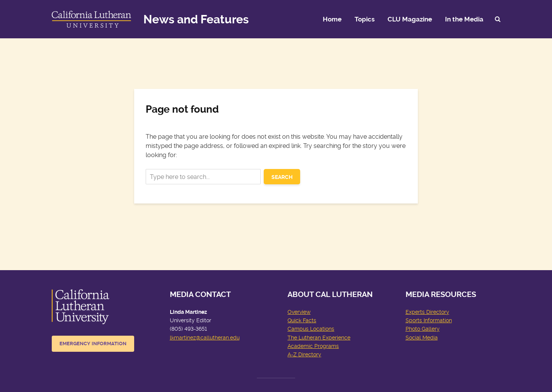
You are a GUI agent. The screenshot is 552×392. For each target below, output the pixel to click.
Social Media (422, 338)
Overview (299, 312)
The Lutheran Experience (319, 338)
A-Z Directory (304, 354)
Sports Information (429, 320)
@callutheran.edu (218, 338)
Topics (365, 19)
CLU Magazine (410, 19)
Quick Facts (302, 320)
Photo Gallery (423, 329)
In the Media (464, 19)
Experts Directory (427, 312)
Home (332, 19)
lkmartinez (183, 338)
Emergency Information (93, 344)
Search (282, 177)
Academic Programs (313, 346)
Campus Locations (311, 329)
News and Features (196, 19)
